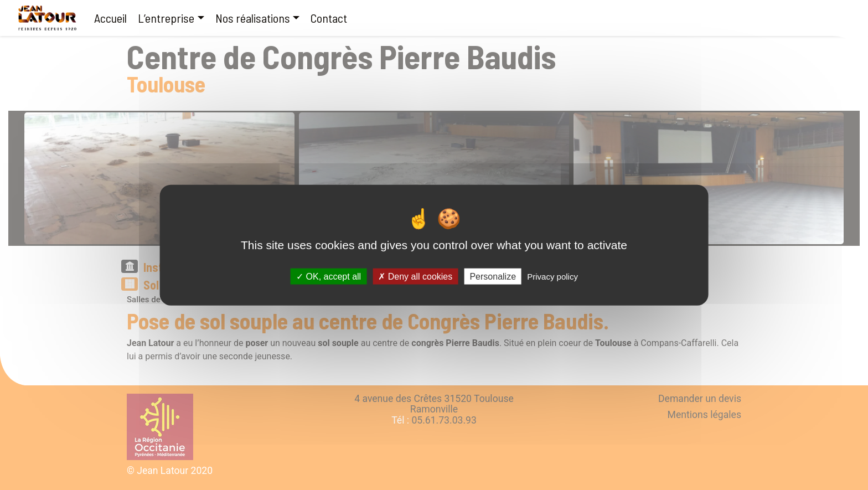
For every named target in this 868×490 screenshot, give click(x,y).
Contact (329, 18)
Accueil (110, 18)
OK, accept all (329, 277)
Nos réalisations (253, 18)
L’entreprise (166, 18)
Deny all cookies (415, 277)
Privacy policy (552, 277)
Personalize (493, 277)
